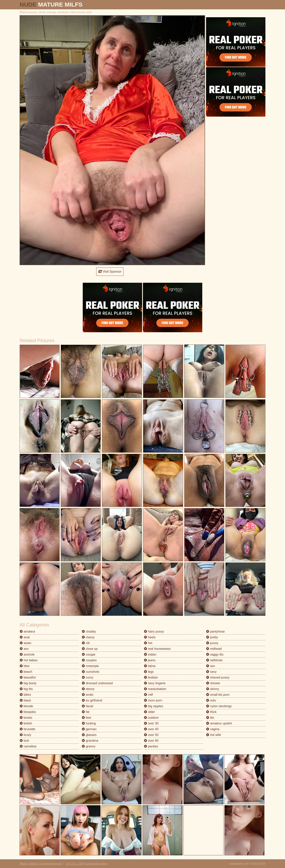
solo (211, 700)
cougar (89, 654)
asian (25, 643)
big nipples (153, 706)
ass (24, 649)
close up (90, 649)
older (149, 712)
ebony (88, 689)
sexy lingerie (155, 683)
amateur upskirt (219, 723)
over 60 (151, 741)
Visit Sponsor (110, 272)
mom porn (153, 700)
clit (86, 643)
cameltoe (28, 746)
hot (148, 643)
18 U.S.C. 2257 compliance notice (86, 864)
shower (213, 683)
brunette (27, 729)
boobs (26, 718)
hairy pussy (154, 631)
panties (151, 746)
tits (210, 718)
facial (87, 706)
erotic (88, 695)
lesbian (151, 677)
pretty (212, 637)
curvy (88, 677)
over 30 (151, 723)
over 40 (151, 729)
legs (149, 672)
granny (89, 746)
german (89, 729)
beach (26, 672)
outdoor (151, 718)
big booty (28, 683)
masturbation (155, 689)
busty (25, 735)
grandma (90, 741)
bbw (25, 666)
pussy (212, 643)
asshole (27, 654)
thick (211, 712)
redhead (214, 649)
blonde (26, 706)
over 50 (151, 735)
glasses (89, 735)
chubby (89, 631)
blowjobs (28, 712)
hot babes (29, 660)
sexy (211, 672)
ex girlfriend (92, 700)
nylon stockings (219, 706)
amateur (27, 631)
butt (24, 741)
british (26, 723)
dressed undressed (97, 683)
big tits (26, 689)
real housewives (157, 649)
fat (85, 712)
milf (148, 695)
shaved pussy (218, 677)
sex (210, 666)
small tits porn (218, 695)
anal (25, 637)
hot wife (214, 735)
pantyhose (215, 631)
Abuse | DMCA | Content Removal (40, 864)
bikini (25, 695)
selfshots (214, 660)
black (25, 700)
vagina (213, 729)
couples (89, 660)
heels (150, 637)
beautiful (28, 677)
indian (150, 654)
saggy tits (215, 654)
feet (86, 718)
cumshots (91, 672)
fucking (89, 723)
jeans (150, 660)
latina (150, 666)
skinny (213, 689)
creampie (90, 666)
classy (88, 637)
